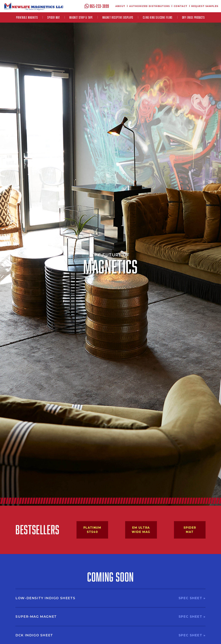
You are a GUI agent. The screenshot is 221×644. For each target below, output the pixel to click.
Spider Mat (54, 17)
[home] (34, 6)
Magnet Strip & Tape (81, 17)
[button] (27, 17)
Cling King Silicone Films (158, 17)
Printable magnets (27, 17)
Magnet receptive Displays (118, 17)
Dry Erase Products (193, 17)
